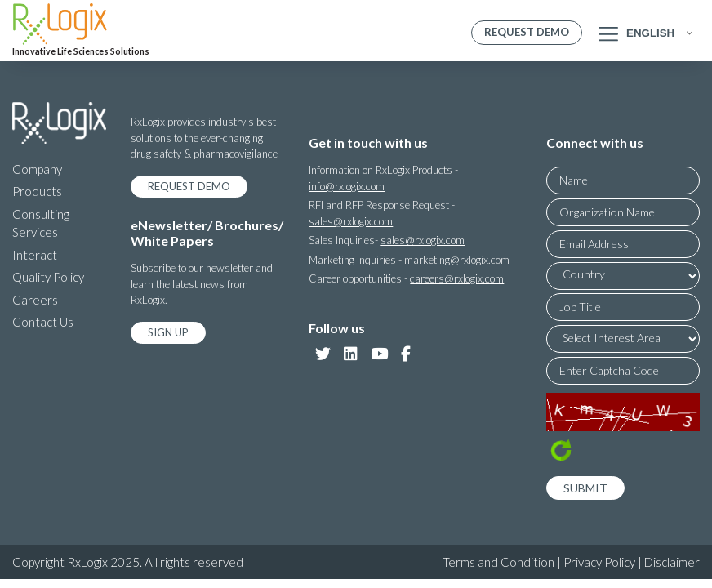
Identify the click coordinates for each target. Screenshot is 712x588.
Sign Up (168, 332)
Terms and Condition (498, 562)
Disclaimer (672, 562)
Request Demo (527, 32)
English (650, 33)
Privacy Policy (599, 562)
